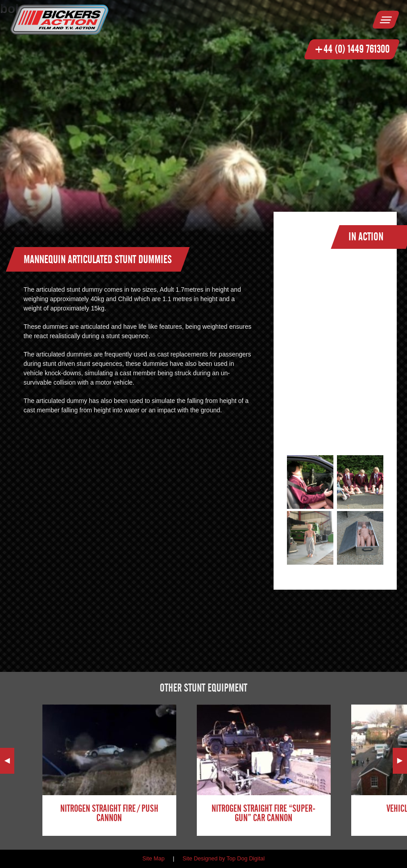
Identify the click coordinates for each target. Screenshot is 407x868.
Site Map (154, 859)
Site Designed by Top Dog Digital (224, 859)
